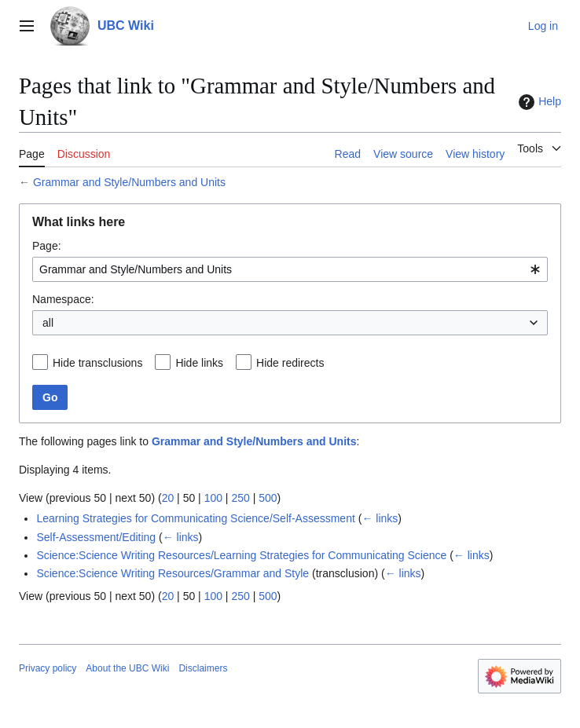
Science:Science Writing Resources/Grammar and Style (173, 573)
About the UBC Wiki (127, 668)
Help (538, 102)
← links (380, 518)
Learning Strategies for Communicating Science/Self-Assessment (195, 518)
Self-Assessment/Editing (96, 537)
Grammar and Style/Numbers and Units (129, 182)
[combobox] (290, 269)
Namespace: (63, 299)
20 (168, 498)
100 (213, 498)
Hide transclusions (97, 363)
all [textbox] (48, 323)
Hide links (199, 363)
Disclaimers (203, 668)
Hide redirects (290, 363)
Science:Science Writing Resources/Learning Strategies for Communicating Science (241, 555)
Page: (47, 246)
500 (268, 498)
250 (240, 498)
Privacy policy (48, 668)
